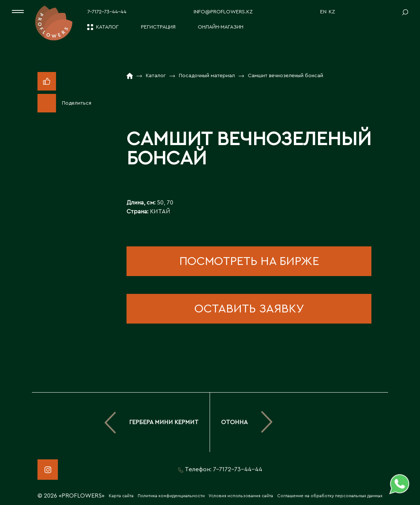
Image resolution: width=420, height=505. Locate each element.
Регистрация (158, 27)
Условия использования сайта (241, 496)
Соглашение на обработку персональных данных (330, 496)
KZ (332, 12)
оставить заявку (249, 309)
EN (323, 12)
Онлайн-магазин (221, 27)
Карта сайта (121, 496)
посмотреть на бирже (249, 261)
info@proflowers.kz (223, 12)
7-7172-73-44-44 (107, 12)
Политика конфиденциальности (171, 496)
